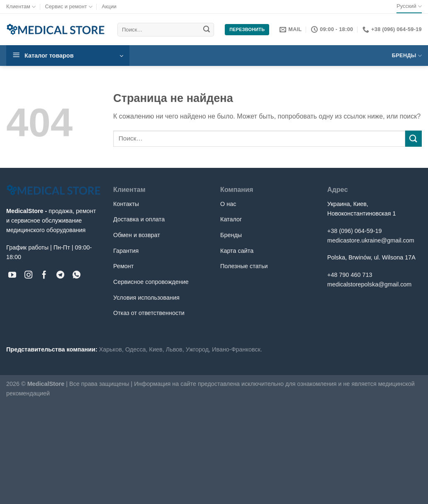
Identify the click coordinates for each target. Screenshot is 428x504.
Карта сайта (237, 251)
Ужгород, (198, 349)
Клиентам (21, 7)
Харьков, (111, 349)
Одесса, (136, 349)
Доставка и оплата (139, 219)
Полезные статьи (244, 266)
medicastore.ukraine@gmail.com (371, 240)
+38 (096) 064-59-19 (355, 231)
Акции (109, 6)
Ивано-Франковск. (237, 349)
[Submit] (207, 30)
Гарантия (126, 251)
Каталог (231, 219)
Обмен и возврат (137, 235)
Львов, (175, 349)
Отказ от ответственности (149, 313)
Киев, (157, 349)
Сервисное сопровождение (151, 282)
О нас (228, 204)
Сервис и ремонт (68, 7)
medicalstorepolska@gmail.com (369, 284)
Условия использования (146, 298)
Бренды (407, 56)
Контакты (126, 204)
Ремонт (123, 266)
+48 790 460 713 (350, 275)
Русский (409, 6)
